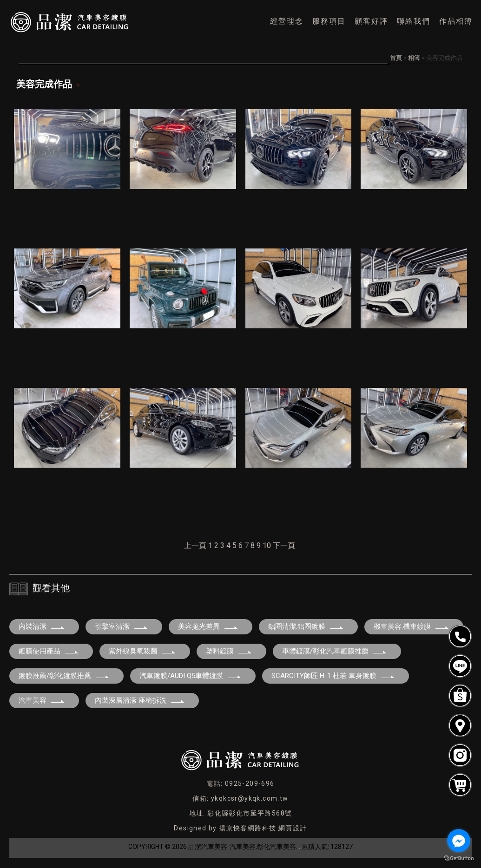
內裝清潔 (42, 627)
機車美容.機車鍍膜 (412, 627)
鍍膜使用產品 (49, 651)
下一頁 (284, 545)
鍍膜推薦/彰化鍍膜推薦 (64, 676)
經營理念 (287, 21)
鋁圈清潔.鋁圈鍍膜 (306, 627)
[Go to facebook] (459, 841)
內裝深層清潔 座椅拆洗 (140, 700)
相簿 (414, 58)
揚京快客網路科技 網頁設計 (263, 828)
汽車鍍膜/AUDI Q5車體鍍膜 (191, 676)
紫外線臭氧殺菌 (142, 651)
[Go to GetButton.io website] (459, 858)
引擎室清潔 (122, 627)
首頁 (396, 58)
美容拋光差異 (208, 627)
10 (267, 545)
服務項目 (329, 21)
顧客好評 (371, 21)
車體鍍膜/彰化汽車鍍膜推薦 (335, 651)
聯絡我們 (414, 21)
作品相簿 (456, 21)
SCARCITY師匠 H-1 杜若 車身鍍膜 (333, 676)
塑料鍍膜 (229, 651)
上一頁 (195, 545)
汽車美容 (42, 700)
